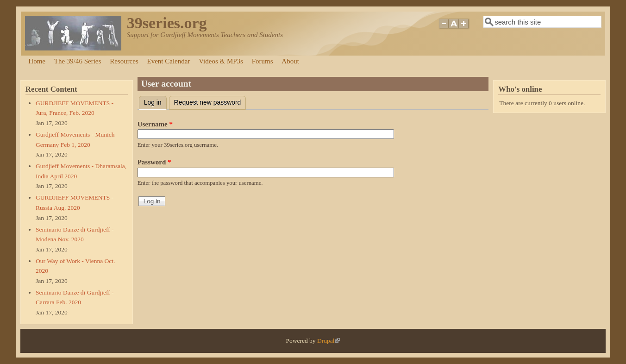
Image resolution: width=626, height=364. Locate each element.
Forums (263, 61)
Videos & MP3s (221, 61)
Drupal (329, 341)
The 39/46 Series (78, 61)
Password (154, 162)
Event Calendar (169, 61)
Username (155, 124)
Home (37, 61)
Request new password (208, 102)
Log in (155, 101)
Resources (124, 61)
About (290, 61)
